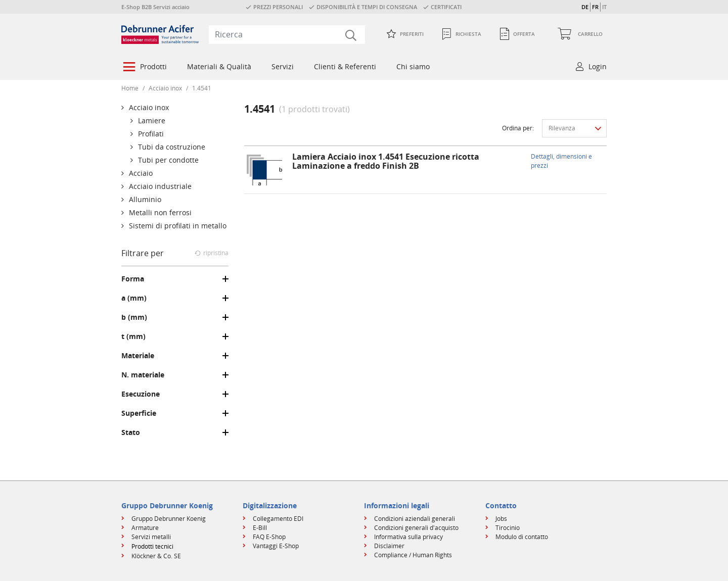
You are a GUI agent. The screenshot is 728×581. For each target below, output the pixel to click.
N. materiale (143, 375)
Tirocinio (508, 528)
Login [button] (598, 66)
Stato (131, 432)
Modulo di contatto (522, 537)
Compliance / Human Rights (413, 555)
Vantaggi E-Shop (276, 546)
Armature (145, 528)
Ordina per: (518, 128)
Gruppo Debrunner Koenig (169, 519)
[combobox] (287, 34)
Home (130, 88)
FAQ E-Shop (269, 537)
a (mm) (134, 298)
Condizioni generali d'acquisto (416, 528)
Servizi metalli (151, 537)
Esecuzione (141, 394)
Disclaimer (389, 546)
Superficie (139, 413)
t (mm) (133, 336)
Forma (133, 279)
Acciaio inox (165, 88)
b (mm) (134, 317)
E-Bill (260, 528)
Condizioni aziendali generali (415, 519)
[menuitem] (144, 68)
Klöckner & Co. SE (156, 556)
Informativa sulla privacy (408, 537)
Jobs (501, 519)
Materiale (138, 356)
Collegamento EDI (278, 519)
